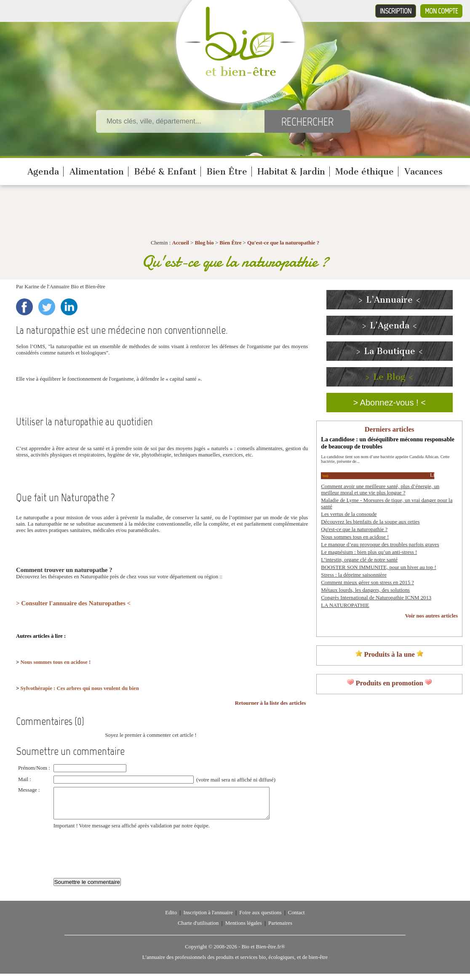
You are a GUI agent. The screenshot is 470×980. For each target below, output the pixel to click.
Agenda (43, 172)
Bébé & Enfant (165, 172)
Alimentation (97, 172)
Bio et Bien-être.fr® (263, 953)
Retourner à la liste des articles (271, 703)
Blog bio (204, 243)
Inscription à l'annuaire (208, 919)
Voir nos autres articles (431, 616)
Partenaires (280, 929)
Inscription (396, 11)
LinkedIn (69, 307)
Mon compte (441, 11)
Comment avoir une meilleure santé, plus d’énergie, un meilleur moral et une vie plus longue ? (380, 490)
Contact (296, 919)
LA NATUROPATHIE (345, 605)
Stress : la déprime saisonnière (354, 575)
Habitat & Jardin (291, 172)
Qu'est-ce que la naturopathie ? (283, 243)
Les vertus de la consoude (349, 514)
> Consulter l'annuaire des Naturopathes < (73, 603)
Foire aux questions (260, 919)
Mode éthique (365, 172)
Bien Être (227, 172)
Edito (171, 919)
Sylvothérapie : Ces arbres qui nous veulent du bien (80, 688)
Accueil (180, 243)
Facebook (24, 307)
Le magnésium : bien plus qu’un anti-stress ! (369, 552)
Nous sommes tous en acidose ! (56, 662)
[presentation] (117, 855)
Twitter (47, 307)
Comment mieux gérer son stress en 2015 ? (367, 583)
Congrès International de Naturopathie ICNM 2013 (376, 598)
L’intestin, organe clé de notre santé (359, 560)
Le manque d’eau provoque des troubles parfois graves (380, 545)
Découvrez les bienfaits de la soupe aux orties (370, 522)
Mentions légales (244, 929)
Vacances (423, 172)
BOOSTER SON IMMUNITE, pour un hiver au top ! (378, 567)
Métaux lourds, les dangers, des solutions (365, 590)
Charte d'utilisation (198, 929)
